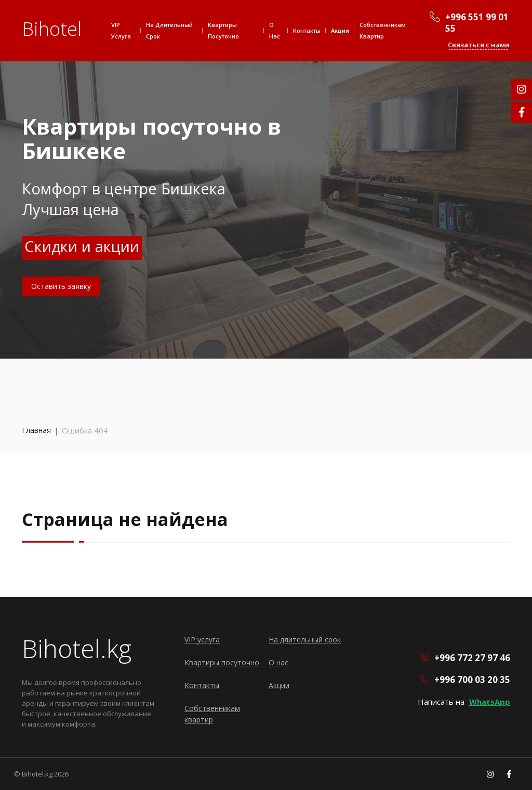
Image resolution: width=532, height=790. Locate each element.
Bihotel (52, 29)
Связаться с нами (479, 45)
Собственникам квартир (383, 30)
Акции (340, 30)
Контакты (307, 30)
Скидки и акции (82, 246)
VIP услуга (121, 30)
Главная (36, 430)
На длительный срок (169, 30)
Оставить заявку (61, 286)
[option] (266, 179)
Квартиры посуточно (223, 30)
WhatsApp (490, 702)
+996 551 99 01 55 (477, 23)
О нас (275, 30)
